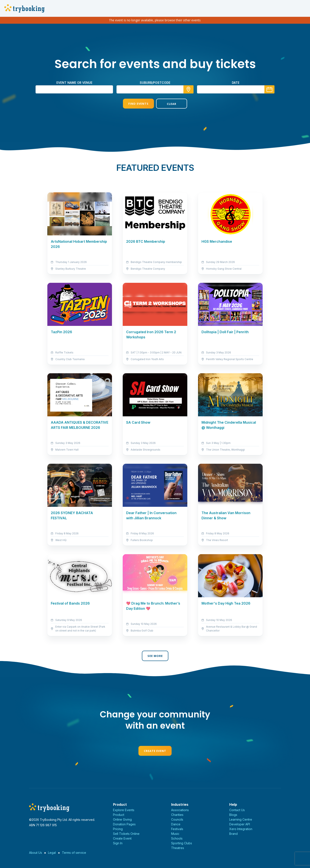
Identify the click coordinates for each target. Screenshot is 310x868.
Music (175, 834)
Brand (233, 834)
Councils (177, 819)
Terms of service (74, 853)
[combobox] (155, 89)
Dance (176, 824)
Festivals (177, 829)
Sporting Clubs (182, 843)
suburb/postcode (155, 83)
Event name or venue (74, 83)
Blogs (233, 815)
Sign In (118, 843)
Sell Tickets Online (126, 834)
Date (236, 83)
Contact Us (237, 810)
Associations (180, 810)
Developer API (240, 824)
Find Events (138, 104)
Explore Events (124, 810)
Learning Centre (241, 819)
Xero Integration (241, 829)
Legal (52, 853)
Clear (172, 104)
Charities (177, 815)
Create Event (155, 751)
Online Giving (122, 819)
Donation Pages (124, 824)
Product (119, 815)
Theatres (178, 848)
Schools (177, 838)
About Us (36, 853)
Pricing (118, 829)
